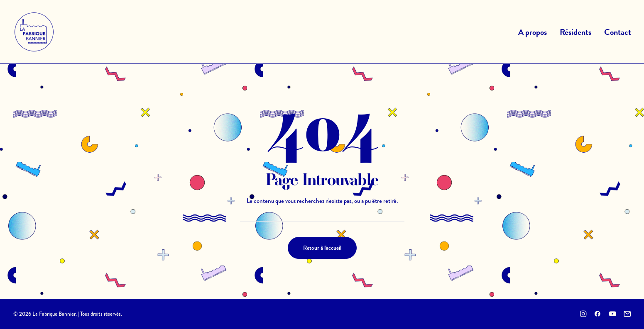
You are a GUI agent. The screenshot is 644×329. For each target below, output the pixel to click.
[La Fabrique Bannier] (34, 32)
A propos (533, 32)
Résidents (575, 32)
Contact (618, 32)
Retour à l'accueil (322, 248)
